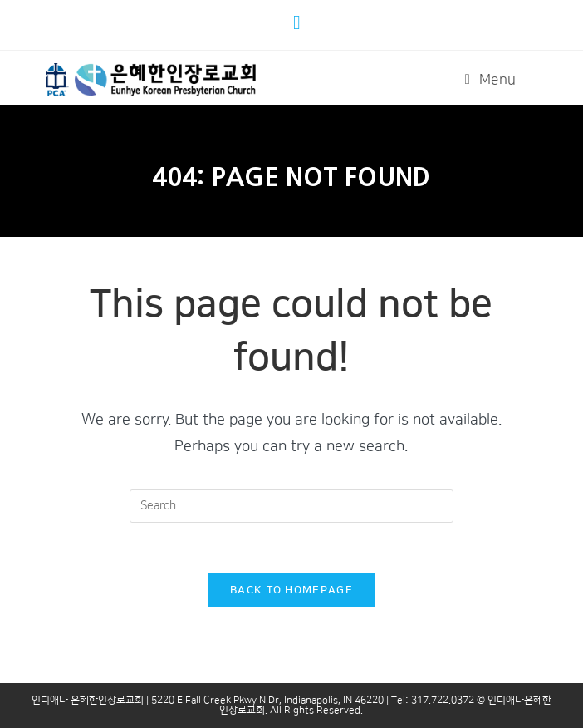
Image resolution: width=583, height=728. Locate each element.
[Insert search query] (291, 506)
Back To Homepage (291, 590)
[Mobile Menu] (491, 80)
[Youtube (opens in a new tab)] (299, 22)
